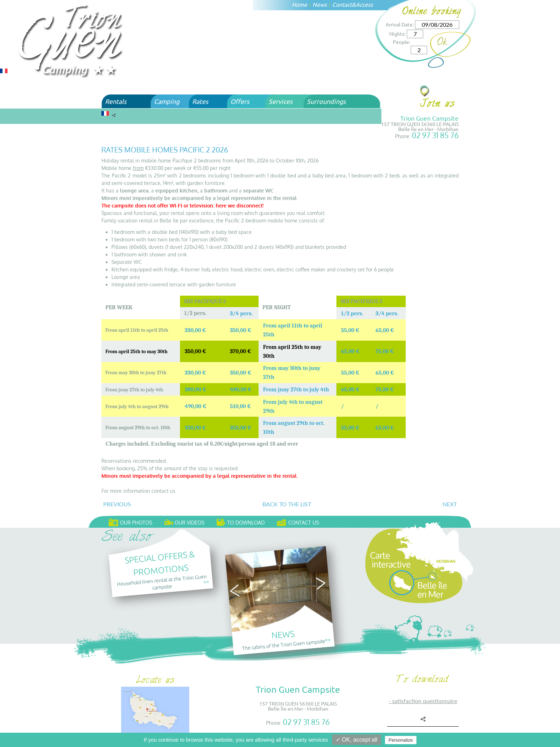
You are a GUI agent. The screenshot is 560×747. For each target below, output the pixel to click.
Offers (240, 101)
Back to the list (287, 504)
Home (299, 4)
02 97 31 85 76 (435, 135)
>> (206, 581)
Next (450, 504)
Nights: (397, 34)
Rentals (116, 101)
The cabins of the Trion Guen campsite (284, 645)
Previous (117, 504)
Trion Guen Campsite (429, 118)
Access (364, 4)
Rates (200, 101)
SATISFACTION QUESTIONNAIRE (425, 701)
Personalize (401, 740)
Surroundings (326, 101)
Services (281, 101)
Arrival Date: (400, 24)
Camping (167, 101)
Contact (342, 4)
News (320, 4)
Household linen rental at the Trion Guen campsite (162, 582)
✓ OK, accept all (357, 740)
